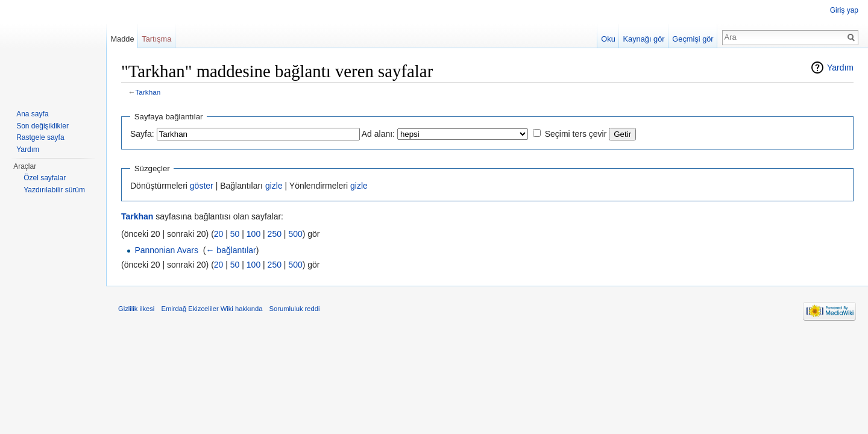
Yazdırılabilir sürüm (54, 190)
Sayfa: (142, 134)
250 (275, 234)
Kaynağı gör (644, 39)
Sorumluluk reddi (295, 309)
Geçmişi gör (693, 39)
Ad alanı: (378, 134)
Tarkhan (148, 92)
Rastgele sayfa (40, 137)
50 (235, 234)
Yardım (840, 68)
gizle (274, 186)
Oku (608, 39)
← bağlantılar (231, 250)
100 (253, 234)
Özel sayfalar (45, 178)
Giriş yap (844, 10)
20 (219, 234)
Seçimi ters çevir (576, 134)
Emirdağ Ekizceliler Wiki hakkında (212, 309)
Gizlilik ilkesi (136, 309)
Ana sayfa (32, 114)
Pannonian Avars (166, 250)
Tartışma (156, 39)
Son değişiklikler (42, 126)
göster (202, 186)
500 (295, 234)
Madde (122, 39)
